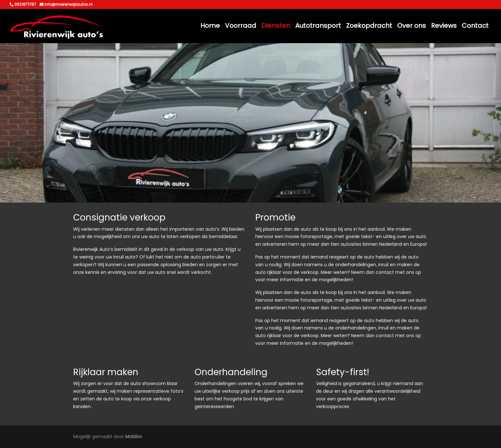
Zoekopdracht (369, 26)
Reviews (444, 26)
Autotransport (318, 26)
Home (210, 26)
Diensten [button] (276, 26)
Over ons (412, 26)
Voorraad (241, 26)
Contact (475, 26)
